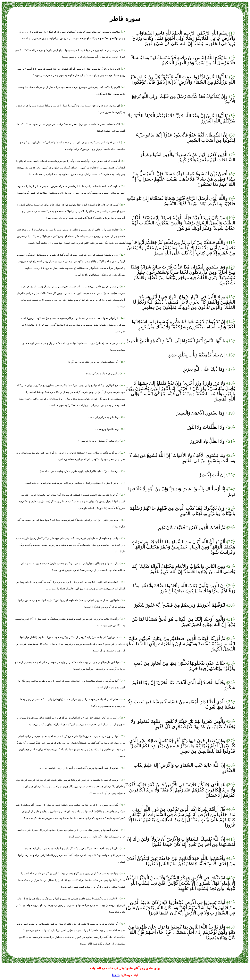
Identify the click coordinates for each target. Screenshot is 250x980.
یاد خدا (116, 975)
